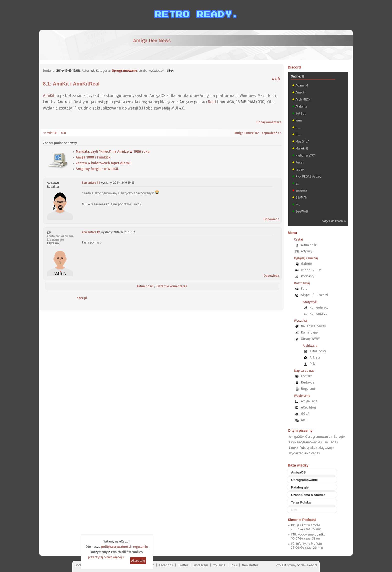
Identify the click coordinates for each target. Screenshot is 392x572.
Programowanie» (310, 442)
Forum (306, 289)
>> (279, 133)
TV (319, 270)
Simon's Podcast (302, 520)
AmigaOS (298, 472)
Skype (305, 295)
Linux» (293, 448)
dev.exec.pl (309, 565)
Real (212, 102)
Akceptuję (138, 561)
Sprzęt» (339, 437)
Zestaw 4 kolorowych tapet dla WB (104, 163)
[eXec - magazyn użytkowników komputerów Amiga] (69, 45)
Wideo (306, 270)
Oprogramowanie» (319, 437)
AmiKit (49, 96)
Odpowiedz (271, 219)
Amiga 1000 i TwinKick (93, 157)
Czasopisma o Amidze (308, 495)
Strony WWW (310, 339)
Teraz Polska (301, 502)
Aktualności (145, 286)
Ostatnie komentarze (172, 286)
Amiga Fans (309, 401)
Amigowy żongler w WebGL (97, 169)
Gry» (292, 442)
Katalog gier (300, 487)
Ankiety (315, 357)
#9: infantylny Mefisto (306, 544)
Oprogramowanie (124, 71)
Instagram (201, 565)
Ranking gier (310, 332)
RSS (234, 565)
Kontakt (306, 376)
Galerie (306, 264)
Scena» (315, 453)
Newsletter (250, 565)
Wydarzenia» (298, 453)
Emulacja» (331, 442)
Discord (294, 67)
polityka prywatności (116, 547)
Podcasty (308, 276)
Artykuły (307, 251)
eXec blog (308, 407)
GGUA (305, 414)
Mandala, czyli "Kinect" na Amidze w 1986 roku (113, 152)
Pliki (313, 364)
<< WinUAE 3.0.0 (54, 133)
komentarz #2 (91, 232)
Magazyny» (326, 448)
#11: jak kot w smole (306, 525)
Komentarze (319, 314)
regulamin (140, 547)
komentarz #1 (91, 183)
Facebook (166, 565)
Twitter (183, 565)
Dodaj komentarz (269, 122)
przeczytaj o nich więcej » (106, 557)
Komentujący (319, 307)
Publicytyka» (308, 448)
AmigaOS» (296, 437)
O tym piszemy (300, 430)
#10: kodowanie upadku (308, 534)
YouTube (219, 565)
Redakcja (308, 382)
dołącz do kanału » (334, 221)
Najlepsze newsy (313, 326)
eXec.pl (82, 298)
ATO (304, 420)
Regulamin (309, 389)
